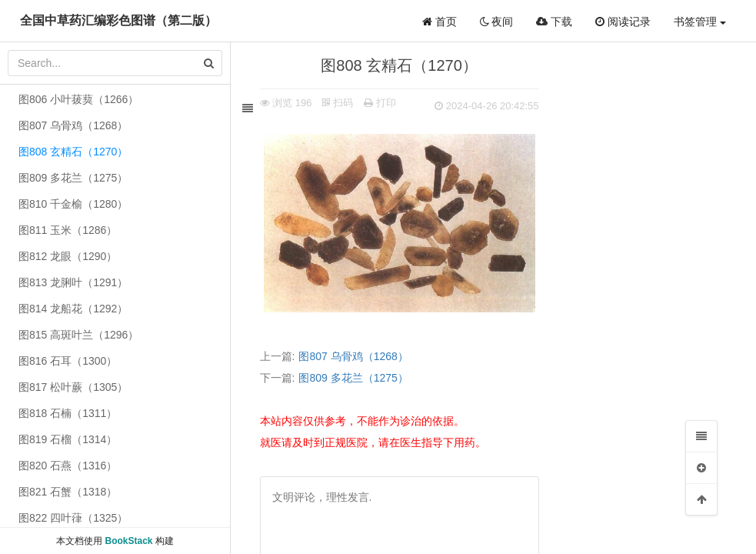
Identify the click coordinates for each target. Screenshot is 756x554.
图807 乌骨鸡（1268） (355, 356)
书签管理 (700, 22)
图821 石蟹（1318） (68, 492)
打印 (381, 103)
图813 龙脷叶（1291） (73, 282)
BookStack (128, 541)
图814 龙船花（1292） (73, 309)
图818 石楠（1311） (68, 413)
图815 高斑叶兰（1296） (78, 335)
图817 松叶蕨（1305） (73, 387)
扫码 (340, 103)
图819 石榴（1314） (68, 439)
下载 (554, 22)
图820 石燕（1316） (68, 466)
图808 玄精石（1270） (73, 152)
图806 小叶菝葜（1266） (78, 99)
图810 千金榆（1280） (73, 204)
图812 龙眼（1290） (68, 256)
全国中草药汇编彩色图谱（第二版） (118, 20)
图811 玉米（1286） (68, 230)
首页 (440, 22)
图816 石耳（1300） (68, 361)
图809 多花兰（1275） (355, 378)
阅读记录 (623, 22)
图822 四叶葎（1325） (73, 518)
